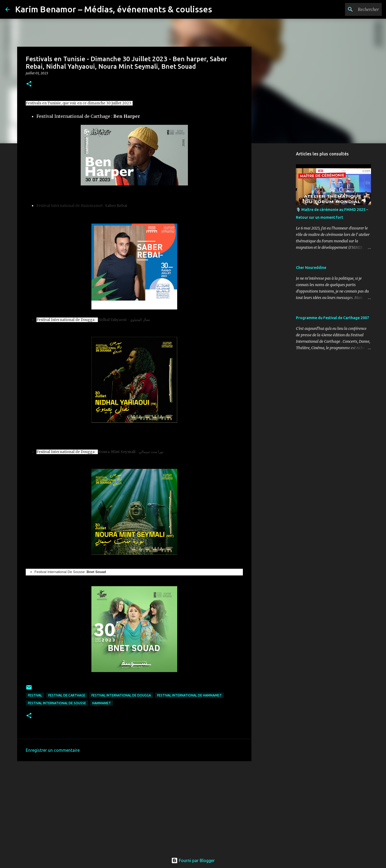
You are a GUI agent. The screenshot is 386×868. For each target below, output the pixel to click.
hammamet (102, 703)
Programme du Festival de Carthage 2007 (333, 318)
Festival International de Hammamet (189, 695)
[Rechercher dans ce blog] (354, 9)
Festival (35, 695)
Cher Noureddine (311, 268)
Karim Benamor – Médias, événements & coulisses (114, 9)
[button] (29, 84)
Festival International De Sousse (57, 703)
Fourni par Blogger (193, 860)
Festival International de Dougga (121, 695)
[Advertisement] (134, 807)
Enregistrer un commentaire (53, 750)
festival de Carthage (67, 695)
